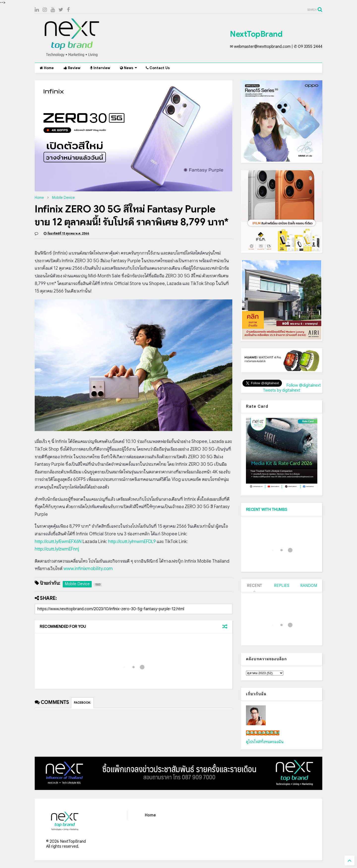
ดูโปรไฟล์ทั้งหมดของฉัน (265, 742)
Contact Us (158, 68)
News (129, 68)
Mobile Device (63, 198)
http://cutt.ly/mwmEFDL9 (132, 542)
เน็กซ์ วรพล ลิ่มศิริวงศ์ (263, 733)
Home (47, 68)
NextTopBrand (256, 34)
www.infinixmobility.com (88, 569)
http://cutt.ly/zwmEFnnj (57, 549)
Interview (100, 68)
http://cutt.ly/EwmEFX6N (58, 542)
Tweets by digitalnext (282, 390)
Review (72, 68)
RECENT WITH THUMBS (267, 510)
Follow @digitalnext (304, 385)
